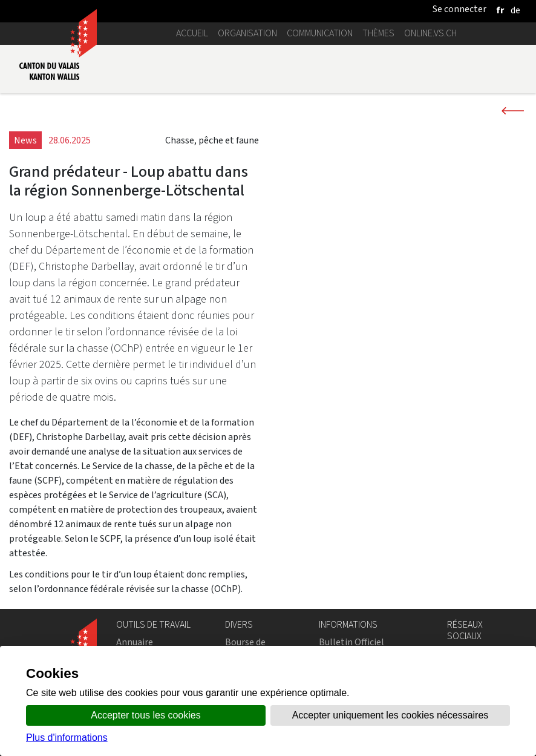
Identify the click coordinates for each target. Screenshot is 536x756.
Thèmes (378, 33)
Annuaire (135, 642)
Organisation (247, 33)
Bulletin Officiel (351, 642)
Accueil (192, 33)
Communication (320, 33)
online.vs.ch (430, 33)
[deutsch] (515, 10)
